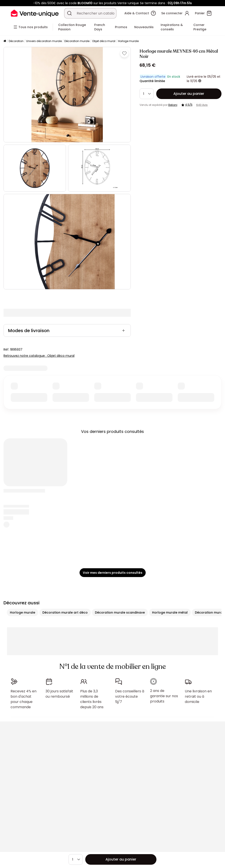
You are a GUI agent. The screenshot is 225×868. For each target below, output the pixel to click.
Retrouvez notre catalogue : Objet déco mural (39, 356)
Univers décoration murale (44, 41)
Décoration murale (77, 41)
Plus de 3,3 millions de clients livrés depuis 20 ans (92, 697)
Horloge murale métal (170, 612)
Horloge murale (128, 41)
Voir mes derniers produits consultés (113, 573)
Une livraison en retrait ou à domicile (198, 694)
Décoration (16, 41)
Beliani (173, 105)
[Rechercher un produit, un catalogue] (69, 13)
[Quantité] (147, 94)
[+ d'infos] (200, 81)
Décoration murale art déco (65, 612)
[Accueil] (5, 41)
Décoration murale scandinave (120, 612)
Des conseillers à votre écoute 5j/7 (130, 694)
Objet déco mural (104, 41)
